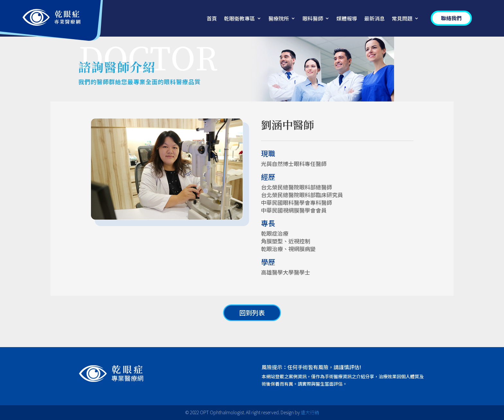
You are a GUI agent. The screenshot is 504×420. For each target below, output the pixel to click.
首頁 (212, 19)
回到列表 (252, 313)
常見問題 (402, 19)
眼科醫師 (313, 19)
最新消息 (374, 19)
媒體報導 (347, 19)
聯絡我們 (451, 18)
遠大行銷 (310, 412)
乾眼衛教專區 (239, 19)
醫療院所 (279, 19)
